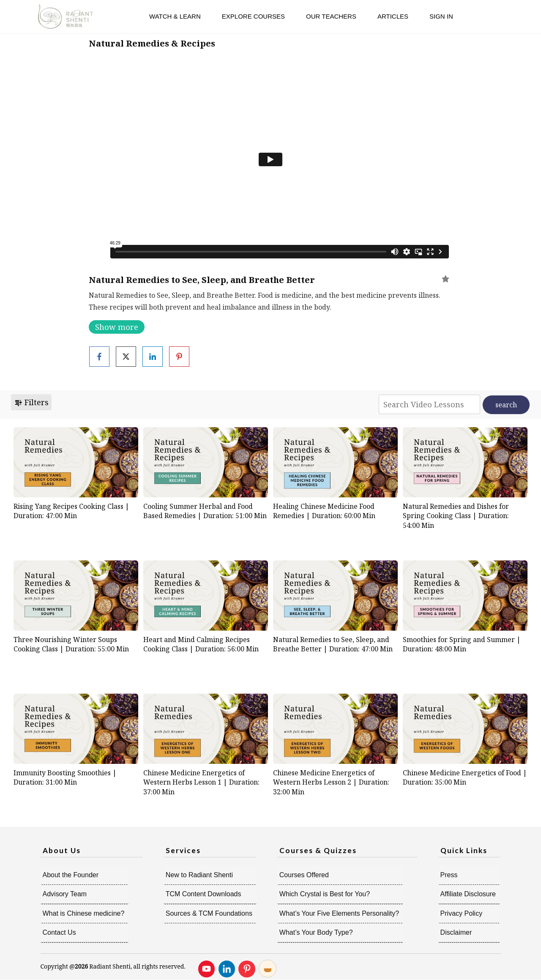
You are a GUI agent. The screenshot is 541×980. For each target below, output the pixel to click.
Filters (31, 402)
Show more (117, 327)
